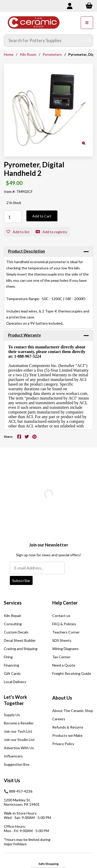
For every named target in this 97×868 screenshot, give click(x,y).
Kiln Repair (13, 616)
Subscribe (21, 580)
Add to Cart (42, 216)
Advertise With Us (19, 748)
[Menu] (87, 23)
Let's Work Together (16, 700)
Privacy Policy (63, 744)
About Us (62, 698)
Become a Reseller (19, 723)
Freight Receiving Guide (72, 673)
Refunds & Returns (68, 727)
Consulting (13, 624)
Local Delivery (15, 682)
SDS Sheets (62, 640)
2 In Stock (14, 203)
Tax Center (61, 657)
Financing (12, 665)
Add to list (18, 232)
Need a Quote (64, 665)
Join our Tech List (18, 731)
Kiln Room (28, 54)
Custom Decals (16, 632)
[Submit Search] (89, 41)
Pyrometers (52, 54)
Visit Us (12, 780)
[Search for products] (45, 41)
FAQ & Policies (64, 624)
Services (13, 603)
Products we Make (67, 735)
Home (9, 54)
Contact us (61, 616)
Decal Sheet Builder (20, 640)
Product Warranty (24, 335)
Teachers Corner (66, 632)
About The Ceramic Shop (73, 711)
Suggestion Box (17, 764)
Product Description (27, 251)
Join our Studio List (19, 740)
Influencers (13, 756)
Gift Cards (12, 673)
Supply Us (12, 715)
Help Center (65, 603)
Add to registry (51, 232)
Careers (59, 719)
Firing (8, 657)
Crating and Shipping (21, 649)
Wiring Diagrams (65, 649)
